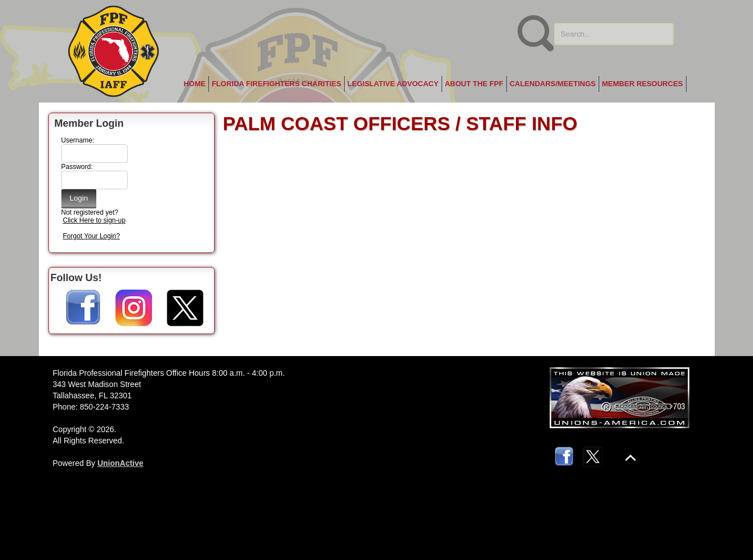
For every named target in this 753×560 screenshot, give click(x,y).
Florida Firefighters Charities (277, 84)
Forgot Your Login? (92, 236)
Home (195, 84)
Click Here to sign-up (94, 220)
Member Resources (643, 84)
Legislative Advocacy (393, 84)
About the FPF (474, 84)
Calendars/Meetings (553, 84)
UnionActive (121, 463)
